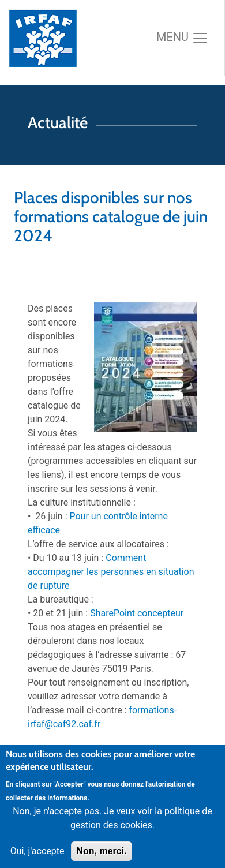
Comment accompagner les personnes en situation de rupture (111, 572)
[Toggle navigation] (183, 38)
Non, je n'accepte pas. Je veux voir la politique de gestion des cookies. (112, 827)
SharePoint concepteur (137, 613)
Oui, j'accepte (37, 860)
